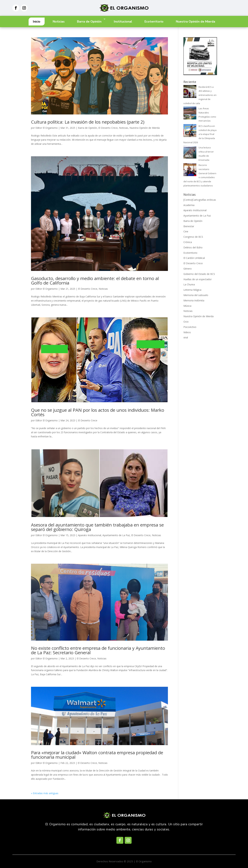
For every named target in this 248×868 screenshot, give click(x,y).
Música (187, 306)
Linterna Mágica (192, 290)
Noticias (59, 22)
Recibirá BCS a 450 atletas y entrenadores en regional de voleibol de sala (200, 95)
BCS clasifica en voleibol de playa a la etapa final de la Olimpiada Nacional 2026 (200, 134)
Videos (187, 332)
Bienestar (189, 226)
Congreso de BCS (193, 237)
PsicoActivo (190, 327)
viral (186, 337)
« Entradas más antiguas (45, 793)
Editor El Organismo (47, 128)
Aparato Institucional (90, 535)
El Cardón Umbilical (194, 258)
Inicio (37, 22)
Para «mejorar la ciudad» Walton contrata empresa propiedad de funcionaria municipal (97, 755)
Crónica (188, 242)
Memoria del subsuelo (196, 295)
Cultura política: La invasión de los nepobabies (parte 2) (88, 122)
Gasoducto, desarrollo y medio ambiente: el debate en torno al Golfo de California (95, 281)
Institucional (123, 22)
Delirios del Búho (193, 247)
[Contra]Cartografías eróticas (200, 200)
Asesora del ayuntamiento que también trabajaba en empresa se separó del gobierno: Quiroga (97, 527)
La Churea (189, 284)
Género (188, 269)
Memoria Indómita (194, 300)
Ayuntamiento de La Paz (116, 535)
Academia (189, 205)
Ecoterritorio (154, 22)
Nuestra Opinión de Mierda (195, 22)
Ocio (186, 322)
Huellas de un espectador (198, 279)
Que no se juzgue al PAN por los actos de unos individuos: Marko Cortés (98, 412)
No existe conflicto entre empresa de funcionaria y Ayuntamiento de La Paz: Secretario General (98, 650)
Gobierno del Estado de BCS (199, 274)
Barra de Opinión (89, 22)
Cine (186, 231)
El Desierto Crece (108, 128)
